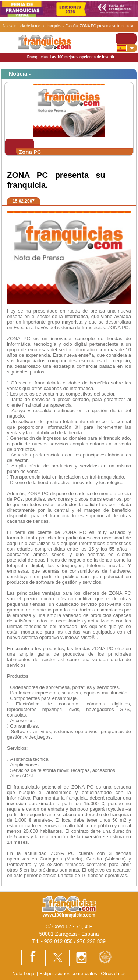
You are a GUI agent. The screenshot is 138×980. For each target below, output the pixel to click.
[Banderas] (126, 48)
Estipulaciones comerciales (69, 974)
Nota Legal (24, 974)
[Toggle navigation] (126, 39)
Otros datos (113, 974)
